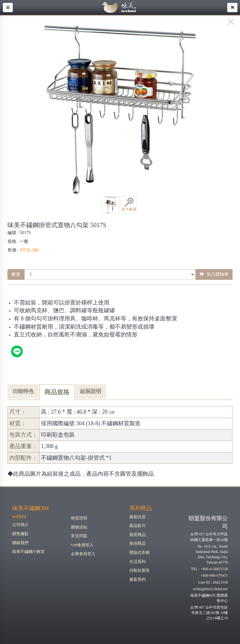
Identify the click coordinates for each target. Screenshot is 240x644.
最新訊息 (137, 517)
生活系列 (137, 562)
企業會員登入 (83, 554)
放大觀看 (129, 204)
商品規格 (57, 392)
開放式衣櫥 (140, 552)
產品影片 (137, 526)
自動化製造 (140, 570)
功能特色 (23, 391)
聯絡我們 (20, 543)
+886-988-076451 (214, 575)
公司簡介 (20, 525)
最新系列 (137, 579)
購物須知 (79, 527)
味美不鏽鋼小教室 (28, 552)
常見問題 (79, 536)
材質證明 (79, 518)
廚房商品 (137, 535)
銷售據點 (20, 534)
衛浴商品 (137, 543)
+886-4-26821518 (214, 569)
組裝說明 (91, 391)
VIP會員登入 (82, 545)
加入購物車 (214, 274)
